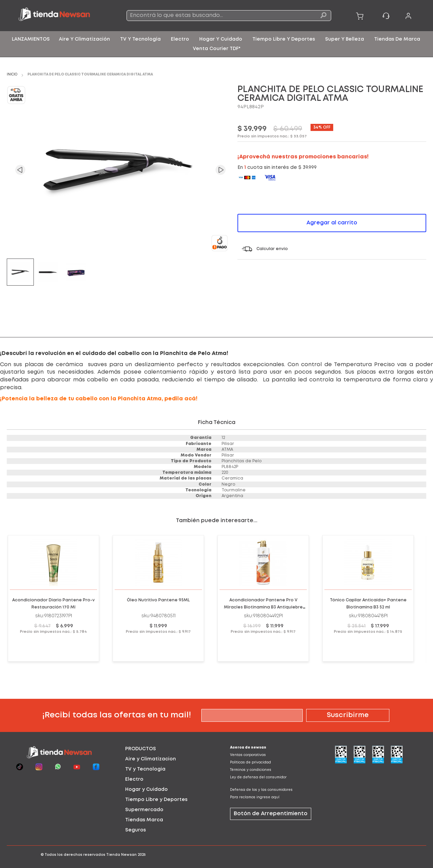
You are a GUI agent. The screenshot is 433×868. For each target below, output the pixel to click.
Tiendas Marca (144, 820)
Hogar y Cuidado (146, 789)
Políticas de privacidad (250, 763)
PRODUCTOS (141, 749)
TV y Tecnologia (145, 769)
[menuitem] (31, 39)
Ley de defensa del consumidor (258, 777)
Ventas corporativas (248, 755)
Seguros (135, 830)
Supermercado (144, 810)
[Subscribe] (348, 715)
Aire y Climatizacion (151, 759)
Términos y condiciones (251, 770)
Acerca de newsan (248, 748)
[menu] (216, 44)
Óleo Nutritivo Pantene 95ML (158, 600)
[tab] (164, 749)
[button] (20, 170)
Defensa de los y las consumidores (261, 790)
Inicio (12, 75)
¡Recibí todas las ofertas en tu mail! (117, 715)
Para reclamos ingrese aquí (255, 797)
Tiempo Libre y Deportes (156, 800)
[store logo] (59, 16)
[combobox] (229, 16)
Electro (134, 779)
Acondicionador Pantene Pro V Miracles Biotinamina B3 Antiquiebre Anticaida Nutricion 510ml (263, 607)
